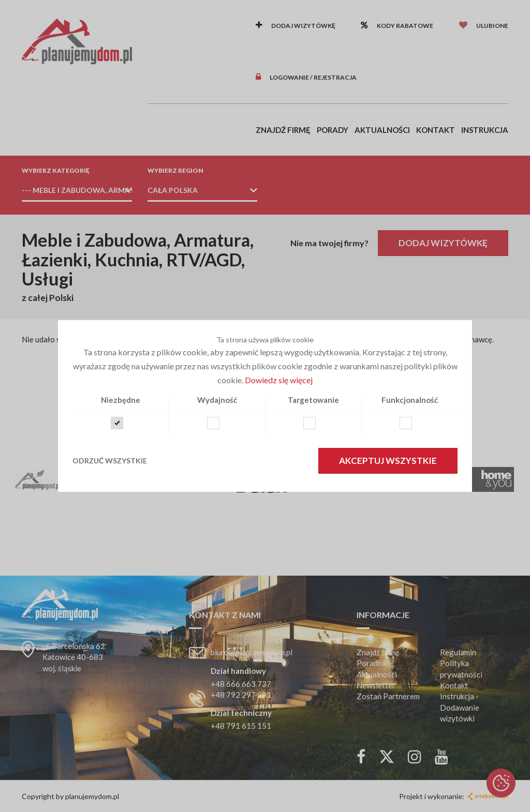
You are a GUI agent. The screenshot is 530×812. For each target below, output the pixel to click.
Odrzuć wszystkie (110, 461)
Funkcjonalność (410, 400)
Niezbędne (121, 400)
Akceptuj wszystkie (388, 461)
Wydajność (217, 400)
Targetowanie (313, 400)
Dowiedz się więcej (279, 380)
